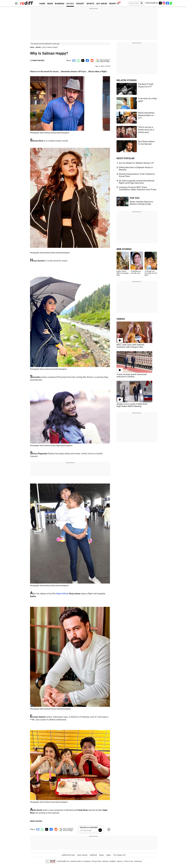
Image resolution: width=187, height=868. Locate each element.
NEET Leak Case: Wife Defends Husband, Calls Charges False (130, 346)
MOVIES (70, 4)
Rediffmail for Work (68, 855)
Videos (108, 855)
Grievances (138, 861)
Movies (38, 47)
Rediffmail (93, 855)
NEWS (50, 4)
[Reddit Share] (92, 60)
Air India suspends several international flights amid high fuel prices (137, 182)
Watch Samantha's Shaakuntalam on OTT (146, 115)
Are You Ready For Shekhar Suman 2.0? (136, 163)
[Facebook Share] (87, 60)
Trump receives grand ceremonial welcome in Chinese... (132, 376)
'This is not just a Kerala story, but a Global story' (146, 130)
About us (120, 861)
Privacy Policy (96, 861)
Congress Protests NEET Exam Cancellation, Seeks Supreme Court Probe (138, 188)
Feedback (112, 861)
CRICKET (80, 4)
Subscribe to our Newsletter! (89, 827)
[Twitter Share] (83, 60)
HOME (42, 4)
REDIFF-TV (114, 4)
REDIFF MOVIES (38, 60)
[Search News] (141, 3)
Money (101, 855)
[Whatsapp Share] (78, 60)
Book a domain (82, 855)
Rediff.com (66, 861)
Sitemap (105, 861)
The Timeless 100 (119, 855)
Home (32, 47)
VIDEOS (121, 319)
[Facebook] (167, 3)
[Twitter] (160, 3)
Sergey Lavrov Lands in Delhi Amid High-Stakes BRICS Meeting (132, 405)
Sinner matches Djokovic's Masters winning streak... (141, 203)
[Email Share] (73, 60)
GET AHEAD (102, 4)
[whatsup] (171, 3)
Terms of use (129, 861)
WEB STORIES (124, 249)
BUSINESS (60, 4)
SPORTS (90, 4)
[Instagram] (164, 3)
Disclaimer (87, 861)
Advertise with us (76, 861)
